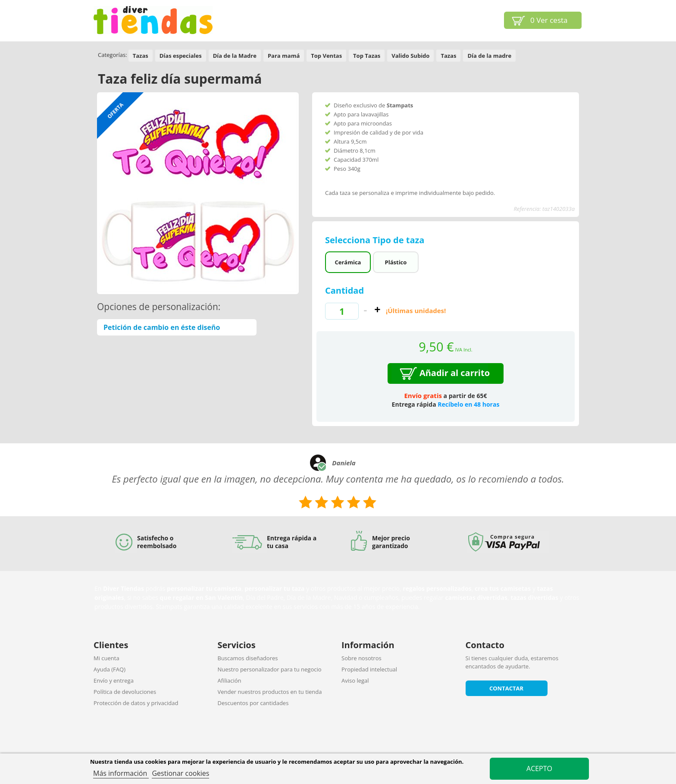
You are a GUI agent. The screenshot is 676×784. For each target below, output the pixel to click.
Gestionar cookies (180, 773)
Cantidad (344, 290)
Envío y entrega (114, 681)
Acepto (539, 768)
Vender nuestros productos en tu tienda (270, 692)
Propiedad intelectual (369, 669)
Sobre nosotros (361, 658)
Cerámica (348, 262)
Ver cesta (549, 20)
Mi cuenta (106, 658)
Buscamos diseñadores (248, 658)
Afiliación (230, 681)
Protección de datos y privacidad (136, 703)
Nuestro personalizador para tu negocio (270, 669)
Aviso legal (355, 681)
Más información (121, 773)
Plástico (396, 262)
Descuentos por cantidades (253, 703)
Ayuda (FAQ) (110, 669)
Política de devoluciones (125, 692)
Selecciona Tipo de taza (376, 240)
